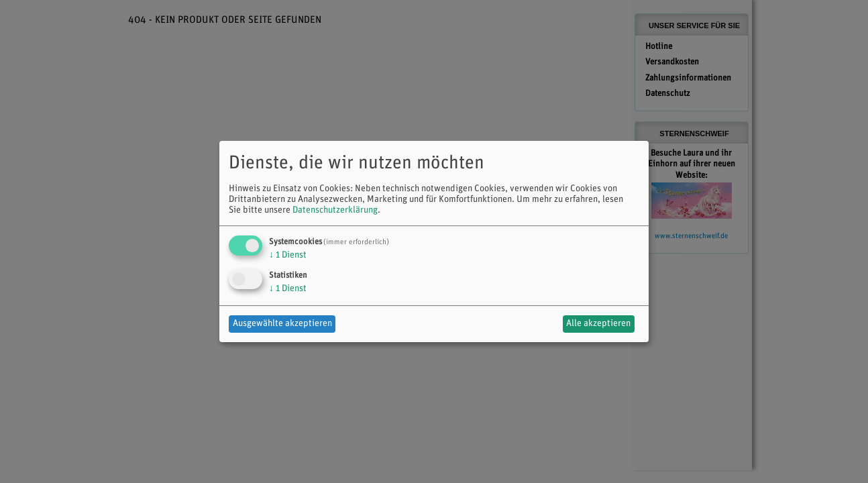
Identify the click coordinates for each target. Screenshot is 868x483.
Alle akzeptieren (598, 324)
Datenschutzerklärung (335, 210)
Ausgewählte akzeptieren (282, 324)
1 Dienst (288, 255)
